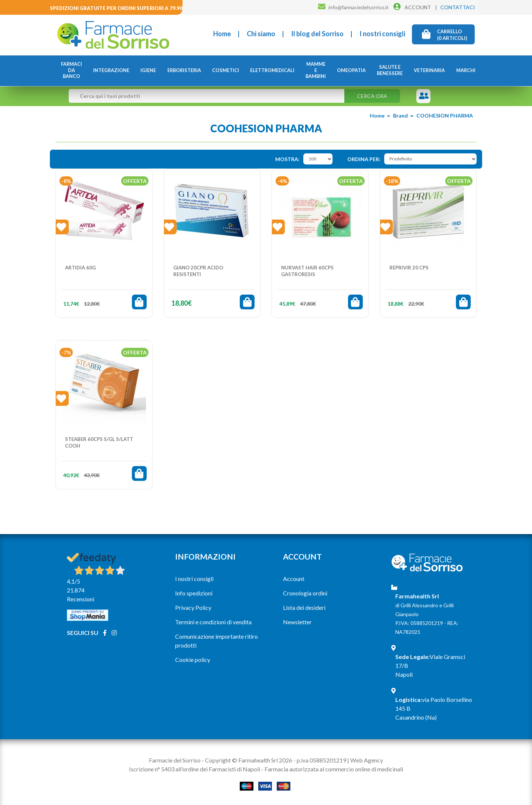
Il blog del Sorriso (317, 34)
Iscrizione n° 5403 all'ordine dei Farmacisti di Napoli (195, 769)
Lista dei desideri (304, 607)
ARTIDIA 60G (80, 268)
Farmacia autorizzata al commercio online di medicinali (334, 769)
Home (222, 34)
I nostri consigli (382, 34)
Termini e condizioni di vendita (213, 622)
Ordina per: (364, 159)
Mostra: (287, 159)
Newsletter (297, 622)
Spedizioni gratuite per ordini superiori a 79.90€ (118, 8)
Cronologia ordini (305, 593)
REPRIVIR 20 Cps (409, 268)
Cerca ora (372, 96)
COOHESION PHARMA (445, 115)
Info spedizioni (194, 593)
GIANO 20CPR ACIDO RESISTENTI (198, 271)
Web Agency (367, 760)
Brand (400, 115)
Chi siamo (261, 34)
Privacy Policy (193, 607)
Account (294, 579)
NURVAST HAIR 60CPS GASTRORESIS (307, 271)
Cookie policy (193, 660)
